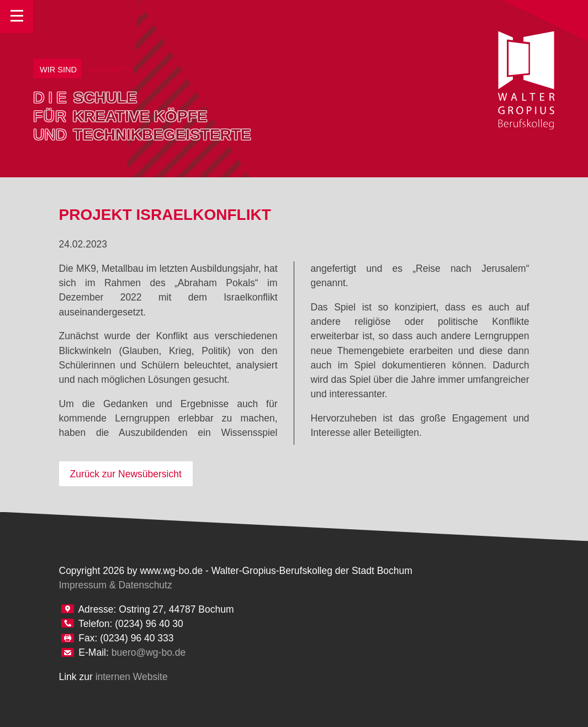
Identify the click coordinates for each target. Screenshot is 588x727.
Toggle (17, 17)
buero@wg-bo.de (149, 652)
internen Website (132, 677)
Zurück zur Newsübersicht (126, 474)
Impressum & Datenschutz (116, 585)
